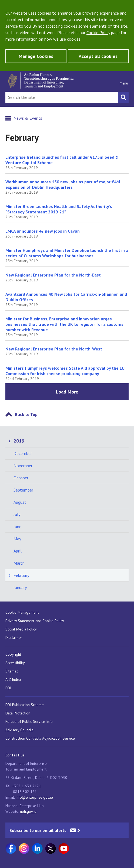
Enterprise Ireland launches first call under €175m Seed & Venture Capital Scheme (62, 160)
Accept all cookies (98, 56)
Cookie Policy (98, 32)
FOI (8, 688)
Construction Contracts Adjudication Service (40, 738)
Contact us (15, 755)
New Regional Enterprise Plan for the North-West (54, 349)
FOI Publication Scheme (25, 705)
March (19, 563)
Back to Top (26, 414)
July (17, 514)
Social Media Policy (21, 629)
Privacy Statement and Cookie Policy (35, 621)
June (17, 526)
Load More (67, 392)
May (17, 539)
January (20, 587)
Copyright (13, 654)
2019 (19, 441)
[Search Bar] (62, 97)
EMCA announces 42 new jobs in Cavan (43, 231)
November (23, 466)
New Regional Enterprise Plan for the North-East (53, 275)
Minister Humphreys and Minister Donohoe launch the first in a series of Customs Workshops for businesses (67, 253)
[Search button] (123, 97)
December (23, 453)
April (18, 551)
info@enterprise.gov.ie (34, 797)
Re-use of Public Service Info (29, 721)
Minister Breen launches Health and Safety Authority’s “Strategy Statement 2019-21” (59, 209)
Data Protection (18, 713)
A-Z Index (13, 680)
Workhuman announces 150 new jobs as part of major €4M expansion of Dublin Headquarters (63, 184)
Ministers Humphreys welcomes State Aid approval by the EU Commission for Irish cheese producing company (65, 371)
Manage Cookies (36, 56)
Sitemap (12, 671)
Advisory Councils (19, 730)
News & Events (28, 118)
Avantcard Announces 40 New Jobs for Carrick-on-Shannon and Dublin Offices (66, 297)
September (23, 490)
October (21, 478)
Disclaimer (14, 638)
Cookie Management (22, 612)
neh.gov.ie (28, 811)
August (20, 502)
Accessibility (15, 663)
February (21, 575)
